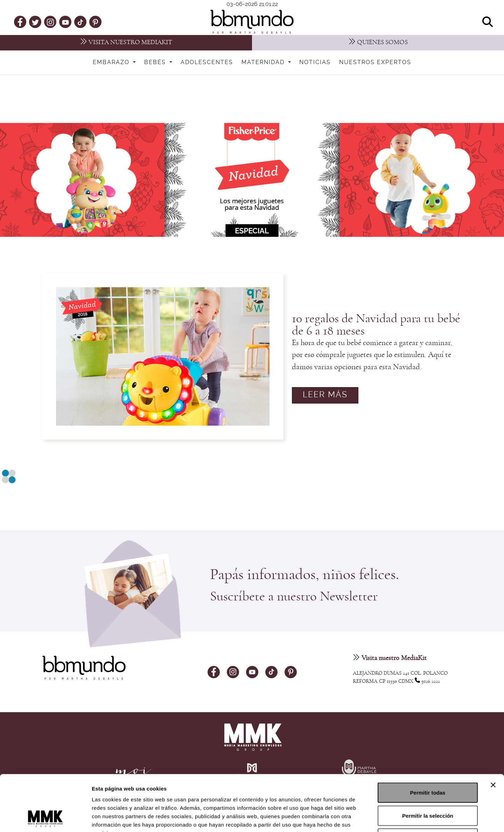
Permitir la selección (428, 763)
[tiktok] (80, 22)
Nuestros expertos (375, 62)
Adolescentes (207, 62)
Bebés (156, 62)
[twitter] (35, 22)
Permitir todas (428, 740)
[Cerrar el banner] (493, 733)
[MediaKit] (126, 43)
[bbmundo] (252, 22)
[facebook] (20, 22)
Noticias (315, 62)
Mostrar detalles (379, 818)
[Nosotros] (378, 43)
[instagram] (50, 22)
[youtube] (65, 22)
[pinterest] (95, 22)
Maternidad (264, 62)
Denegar (428, 786)
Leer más (325, 395)
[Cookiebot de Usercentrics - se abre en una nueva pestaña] (45, 818)
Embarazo (112, 62)
